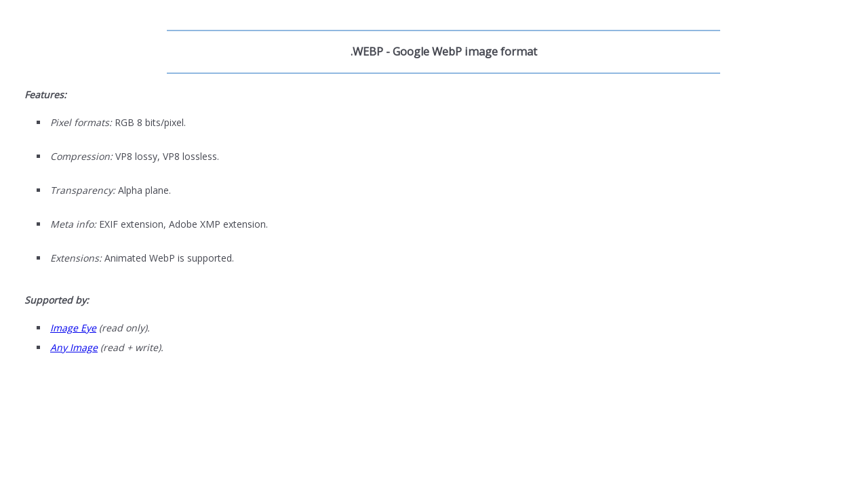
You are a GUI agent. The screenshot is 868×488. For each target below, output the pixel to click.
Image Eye (73, 328)
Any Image (74, 347)
